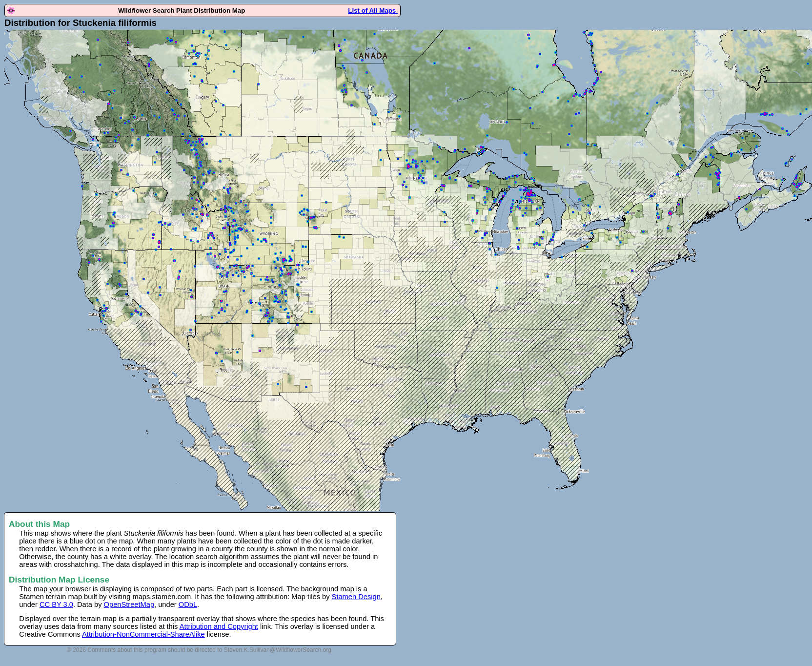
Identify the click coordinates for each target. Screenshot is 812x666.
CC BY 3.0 (56, 604)
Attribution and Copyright (219, 626)
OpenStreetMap (129, 604)
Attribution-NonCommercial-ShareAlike (143, 634)
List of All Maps (373, 10)
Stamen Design (356, 597)
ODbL (188, 604)
